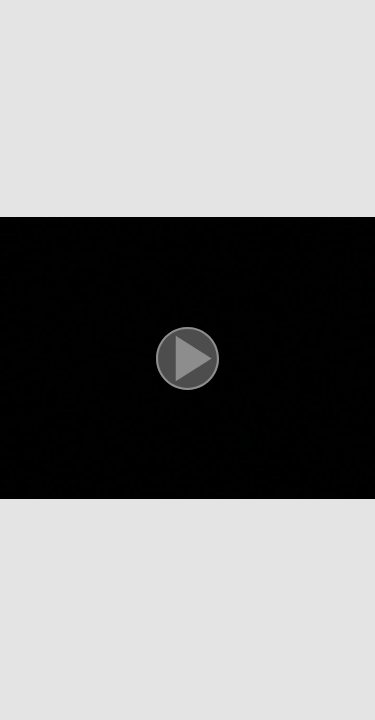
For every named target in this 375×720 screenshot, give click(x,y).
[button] (187, 360)
